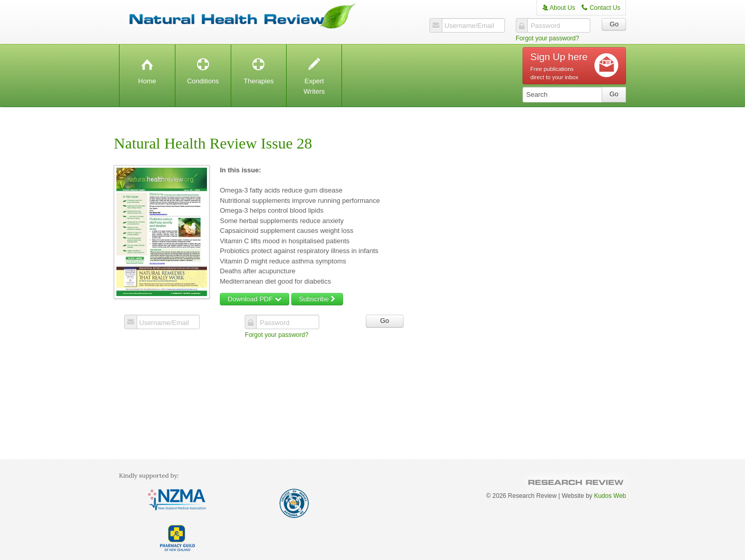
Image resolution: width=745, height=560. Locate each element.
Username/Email (469, 26)
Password (546, 26)
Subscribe (317, 299)
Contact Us (601, 8)
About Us (559, 8)
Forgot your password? (548, 38)
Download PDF (255, 299)
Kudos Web (610, 496)
